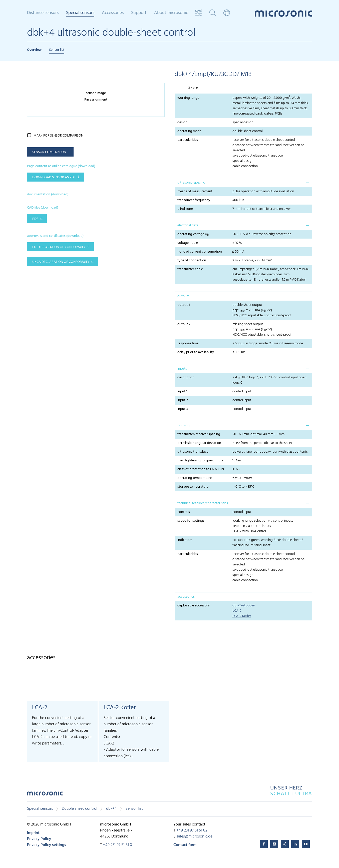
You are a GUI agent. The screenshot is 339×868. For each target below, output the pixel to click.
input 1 (182, 391)
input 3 (183, 409)
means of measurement (195, 191)
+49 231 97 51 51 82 (192, 830)
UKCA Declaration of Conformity (61, 262)
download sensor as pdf (54, 177)
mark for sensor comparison (58, 136)
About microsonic (171, 13)
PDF (35, 219)
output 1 (184, 305)
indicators (185, 540)
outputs (183, 296)
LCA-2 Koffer (242, 616)
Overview (34, 50)
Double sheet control (80, 809)
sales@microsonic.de (194, 836)
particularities (188, 140)
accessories (186, 597)
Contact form (185, 845)
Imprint (33, 833)
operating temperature (195, 478)
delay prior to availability (196, 352)
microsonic (45, 795)
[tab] (243, 183)
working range (188, 98)
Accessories (113, 13)
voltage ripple (188, 243)
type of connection (192, 260)
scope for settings (191, 521)
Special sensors (80, 13)
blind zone (185, 209)
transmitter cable (190, 269)
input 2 (183, 400)
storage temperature (193, 487)
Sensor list (57, 50)
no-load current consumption (200, 252)
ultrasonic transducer (194, 452)
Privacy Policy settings (47, 845)
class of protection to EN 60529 (201, 469)
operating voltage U (193, 234)
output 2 (184, 324)
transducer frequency (194, 200)
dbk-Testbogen (244, 606)
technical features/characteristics (203, 503)
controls (184, 512)
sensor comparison (49, 152)
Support (139, 13)
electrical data (188, 225)
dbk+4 (111, 809)
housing (184, 425)
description (186, 377)
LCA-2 (237, 611)
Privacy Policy (39, 839)
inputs (182, 369)
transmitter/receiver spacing (199, 434)
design (182, 122)
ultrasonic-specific (191, 183)
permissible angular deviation (199, 443)
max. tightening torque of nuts (200, 461)
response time (188, 343)
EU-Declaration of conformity (59, 247)
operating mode (189, 131)
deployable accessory (194, 606)
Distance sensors (43, 13)
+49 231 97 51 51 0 (118, 845)
